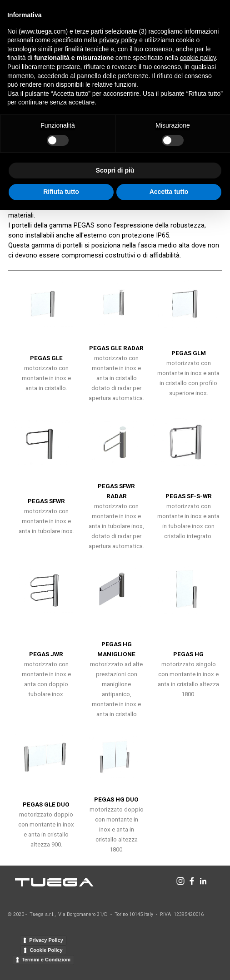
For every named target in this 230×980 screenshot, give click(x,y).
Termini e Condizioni (46, 960)
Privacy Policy (46, 940)
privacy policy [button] (118, 40)
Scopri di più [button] (115, 170)
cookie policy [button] (198, 58)
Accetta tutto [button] (169, 192)
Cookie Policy (46, 950)
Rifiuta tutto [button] (61, 192)
